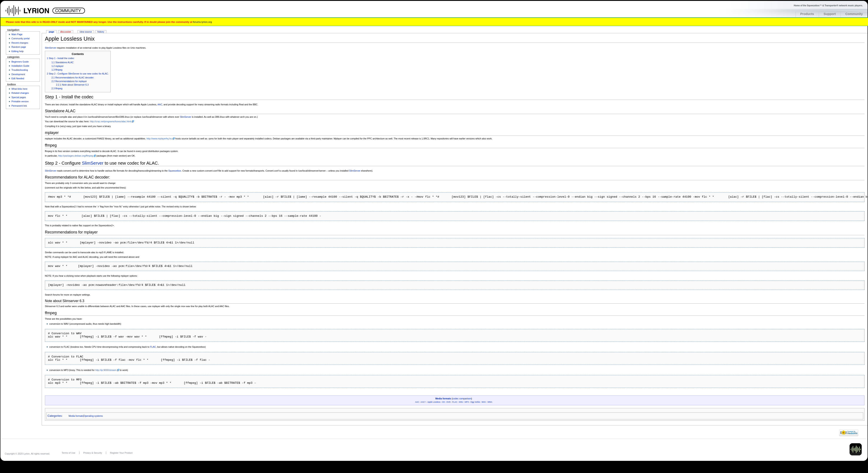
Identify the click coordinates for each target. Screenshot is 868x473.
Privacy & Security (93, 453)
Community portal (21, 38)
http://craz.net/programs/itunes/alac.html (110, 121)
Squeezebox (175, 171)
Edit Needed (18, 78)
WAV (484, 402)
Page (52, 32)
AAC (160, 104)
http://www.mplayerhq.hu (159, 139)
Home (32, 13)
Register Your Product (121, 453)
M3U (461, 402)
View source (86, 32)
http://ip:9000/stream (106, 370)
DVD (449, 402)
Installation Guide (20, 66)
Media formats (443, 399)
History (101, 32)
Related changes (20, 93)
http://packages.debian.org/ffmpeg (76, 156)
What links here (19, 89)
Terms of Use (68, 453)
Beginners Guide (20, 62)
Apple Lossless (434, 402)
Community (854, 14)
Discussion (66, 32)
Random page (19, 47)
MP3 (467, 402)
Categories (55, 416)
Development (18, 74)
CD (443, 402)
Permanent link (19, 106)
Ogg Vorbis (475, 402)
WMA (490, 402)
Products (807, 14)
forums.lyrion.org (202, 22)
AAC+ (423, 402)
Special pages (19, 97)
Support (830, 14)
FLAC (153, 347)
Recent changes (20, 43)
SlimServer (51, 48)
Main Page (17, 34)
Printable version (20, 101)
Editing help (18, 51)
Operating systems (93, 416)
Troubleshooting (20, 70)
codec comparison (462, 399)
